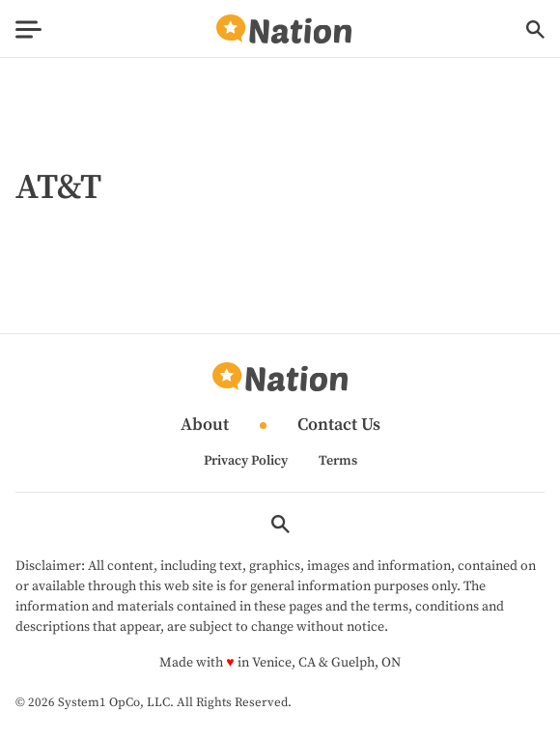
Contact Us (339, 426)
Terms (338, 461)
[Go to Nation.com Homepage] (284, 29)
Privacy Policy (246, 461)
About (205, 426)
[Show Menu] (28, 29)
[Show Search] (535, 29)
